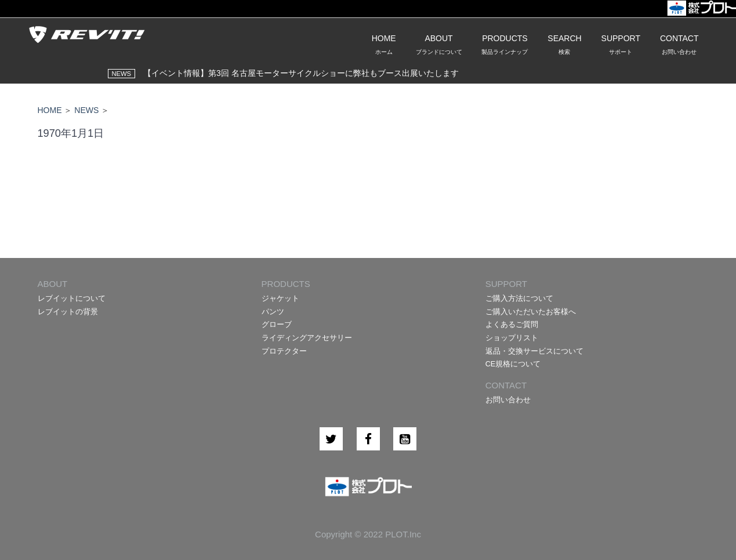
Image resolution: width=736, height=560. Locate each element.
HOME (50, 110)
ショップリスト (512, 338)
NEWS (86, 110)
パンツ (273, 312)
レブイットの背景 (68, 312)
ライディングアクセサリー (307, 338)
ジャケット (280, 299)
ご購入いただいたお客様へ (531, 312)
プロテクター (284, 351)
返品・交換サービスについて (534, 351)
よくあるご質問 (512, 325)
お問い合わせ (508, 400)
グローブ (277, 325)
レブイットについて (72, 299)
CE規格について (513, 364)
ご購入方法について (519, 299)
